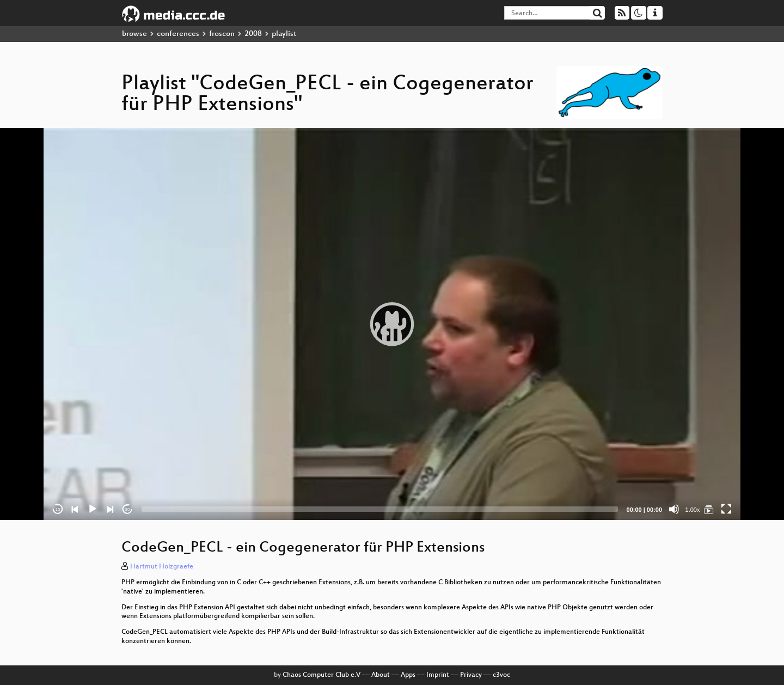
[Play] (93, 509)
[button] (392, 324)
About (381, 675)
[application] (392, 324)
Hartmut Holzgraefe (162, 567)
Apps (408, 675)
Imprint (438, 675)
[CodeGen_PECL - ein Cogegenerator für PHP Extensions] (709, 509)
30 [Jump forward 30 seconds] (128, 509)
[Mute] (674, 509)
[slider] (380, 509)
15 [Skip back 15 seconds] (58, 509)
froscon (222, 34)
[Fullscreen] (726, 509)
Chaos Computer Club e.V (321, 675)
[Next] (110, 509)
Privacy (471, 675)
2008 (253, 34)
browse (134, 34)
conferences (178, 34)
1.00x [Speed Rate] (693, 510)
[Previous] (75, 509)
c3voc (501, 675)
